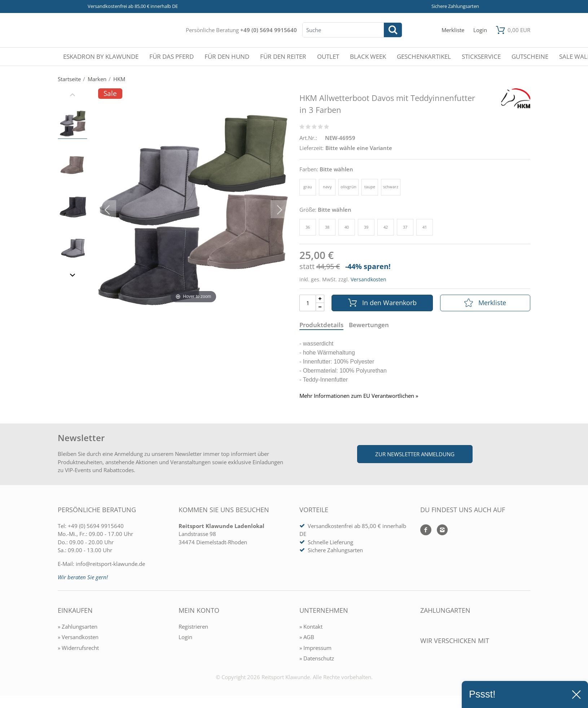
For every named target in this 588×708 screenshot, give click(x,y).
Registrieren (193, 626)
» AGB (307, 637)
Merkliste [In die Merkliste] (485, 303)
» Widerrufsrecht (78, 648)
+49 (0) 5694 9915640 (269, 30)
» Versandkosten (78, 637)
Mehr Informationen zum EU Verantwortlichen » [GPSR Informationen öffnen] (359, 396)
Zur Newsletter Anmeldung (415, 454)
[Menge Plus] (320, 299)
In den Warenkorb (382, 303)
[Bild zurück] (107, 209)
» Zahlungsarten (78, 626)
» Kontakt (311, 626)
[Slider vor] (73, 276)
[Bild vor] (280, 209)
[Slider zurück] (73, 96)
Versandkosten (368, 279)
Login (185, 637)
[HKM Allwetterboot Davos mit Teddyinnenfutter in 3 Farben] (193, 209)
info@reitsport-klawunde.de (110, 564)
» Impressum (315, 648)
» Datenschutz (317, 658)
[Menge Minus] (320, 307)
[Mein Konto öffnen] (480, 30)
